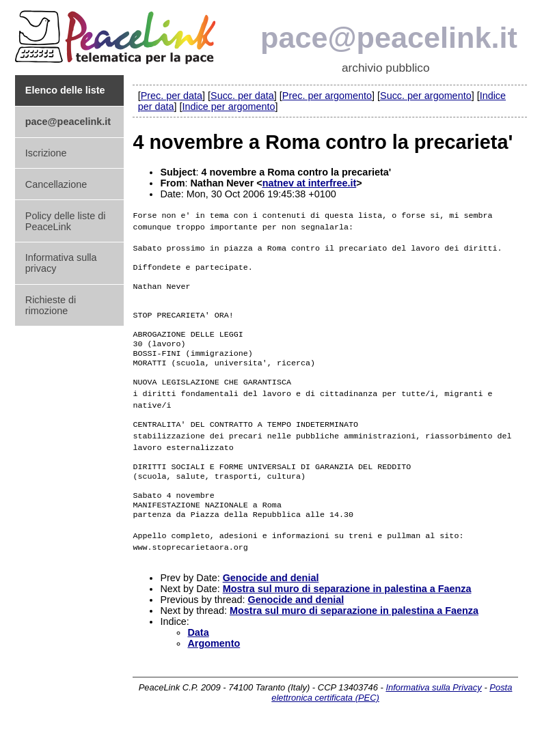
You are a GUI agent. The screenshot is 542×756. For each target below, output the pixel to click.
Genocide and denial (271, 607)
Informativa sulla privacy (61, 263)
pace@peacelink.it (389, 38)
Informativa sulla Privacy (433, 717)
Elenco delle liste (65, 90)
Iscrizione (46, 153)
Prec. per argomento (327, 96)
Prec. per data (172, 96)
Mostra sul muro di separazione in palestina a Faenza (347, 618)
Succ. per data (242, 96)
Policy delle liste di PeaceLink (66, 221)
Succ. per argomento (426, 96)
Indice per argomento (228, 107)
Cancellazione (56, 184)
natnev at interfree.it (310, 183)
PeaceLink (118, 33)
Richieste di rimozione (51, 305)
